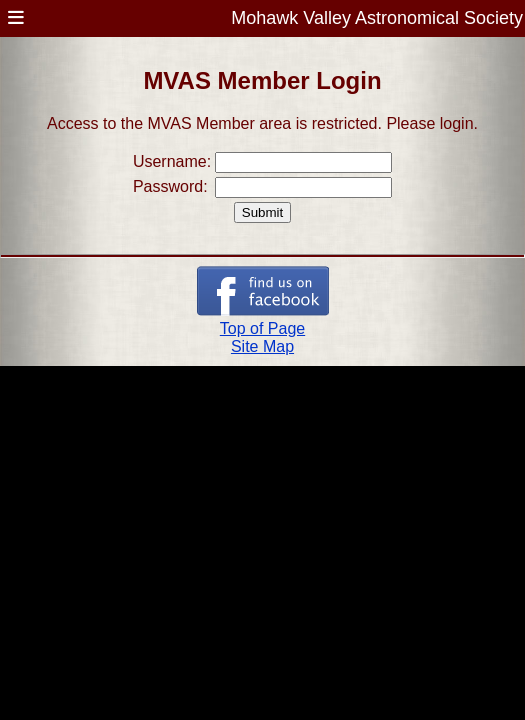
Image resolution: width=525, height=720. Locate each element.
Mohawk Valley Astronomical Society (377, 18)
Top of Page (262, 328)
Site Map (262, 346)
